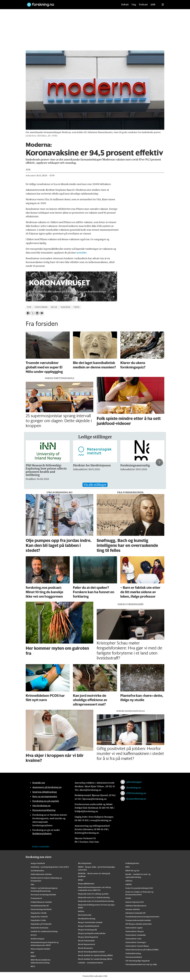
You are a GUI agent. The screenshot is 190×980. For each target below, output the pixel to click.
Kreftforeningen (38, 939)
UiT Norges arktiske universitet (139, 924)
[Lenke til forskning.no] (71, 3)
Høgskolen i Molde (39, 913)
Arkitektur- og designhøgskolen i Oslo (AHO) (50, 867)
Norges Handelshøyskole (89, 926)
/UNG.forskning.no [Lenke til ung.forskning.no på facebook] (136, 793)
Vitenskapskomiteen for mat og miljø (141, 964)
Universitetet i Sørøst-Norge (137, 946)
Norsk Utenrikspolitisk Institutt (91, 952)
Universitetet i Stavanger (136, 942)
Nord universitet (85, 915)
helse (54, 307)
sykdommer (41, 307)
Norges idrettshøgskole (88, 937)
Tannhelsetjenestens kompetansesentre (142, 917)
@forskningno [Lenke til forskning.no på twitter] (134, 782)
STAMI (128, 898)
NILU (33, 966)
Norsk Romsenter (85, 948)
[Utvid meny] (163, 5)
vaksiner (65, 307)
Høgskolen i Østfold (39, 917)
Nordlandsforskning (87, 919)
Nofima (81, 911)
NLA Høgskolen (85, 863)
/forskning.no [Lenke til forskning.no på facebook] (134, 788)
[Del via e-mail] (42, 313)
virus (77, 307)
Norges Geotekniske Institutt (90, 922)
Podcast (143, 5)
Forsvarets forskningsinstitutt (43, 895)
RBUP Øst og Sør (132, 871)
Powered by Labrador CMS (95, 976)
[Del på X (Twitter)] (32, 313)
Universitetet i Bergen (135, 931)
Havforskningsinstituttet (41, 909)
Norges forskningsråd (87, 930)
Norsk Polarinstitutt (86, 941)
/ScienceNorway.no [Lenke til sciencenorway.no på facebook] (136, 799)
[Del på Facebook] (28, 313)
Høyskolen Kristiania (39, 928)
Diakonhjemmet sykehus (41, 874)
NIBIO (33, 956)
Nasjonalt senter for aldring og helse (93, 894)
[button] (159, 462)
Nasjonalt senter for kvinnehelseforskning (96, 901)
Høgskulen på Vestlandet (41, 924)
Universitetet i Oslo (133, 939)
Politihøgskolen (132, 863)
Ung (134, 5)
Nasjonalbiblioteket (86, 884)
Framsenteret (36, 898)
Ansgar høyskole (38, 863)
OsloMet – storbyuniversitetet (90, 963)
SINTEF (129, 884)
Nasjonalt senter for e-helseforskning (94, 897)
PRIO (128, 867)
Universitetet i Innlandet (136, 935)
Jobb (153, 5)
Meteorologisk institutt (40, 949)
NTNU (81, 880)
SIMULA (129, 881)
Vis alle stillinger (95, 485)
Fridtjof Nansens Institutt (41, 902)
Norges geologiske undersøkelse (92, 933)
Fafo (32, 884)
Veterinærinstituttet (134, 957)
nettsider (81, 253)
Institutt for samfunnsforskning (44, 931)
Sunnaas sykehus (133, 909)
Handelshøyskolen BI (40, 906)
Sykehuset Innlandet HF (135, 913)
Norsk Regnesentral (86, 944)
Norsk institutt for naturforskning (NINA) (95, 955)
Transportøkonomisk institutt (138, 920)
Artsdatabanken (37, 871)
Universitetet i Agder (134, 928)
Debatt (125, 5)
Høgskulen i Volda (38, 920)
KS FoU (34, 935)
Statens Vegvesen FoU (135, 902)
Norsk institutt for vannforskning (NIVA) (95, 959)
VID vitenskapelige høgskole (138, 961)
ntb (29, 307)
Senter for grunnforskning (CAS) (139, 888)
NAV (32, 952)
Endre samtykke (41, 847)
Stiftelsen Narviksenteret (136, 906)
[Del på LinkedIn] (37, 313)
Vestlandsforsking (133, 953)
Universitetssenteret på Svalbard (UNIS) (142, 950)
